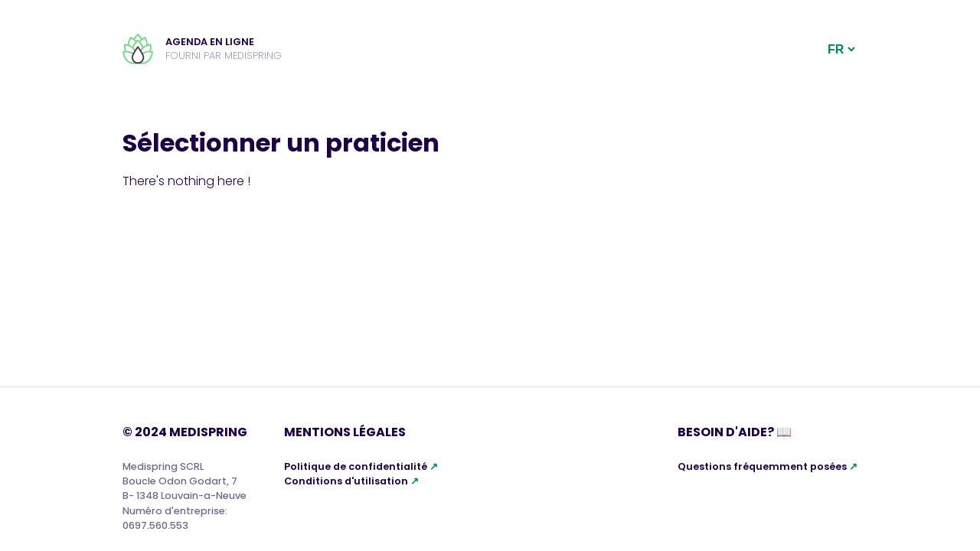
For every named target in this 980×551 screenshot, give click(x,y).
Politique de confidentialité (356, 466)
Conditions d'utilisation (346, 481)
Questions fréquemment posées (762, 466)
